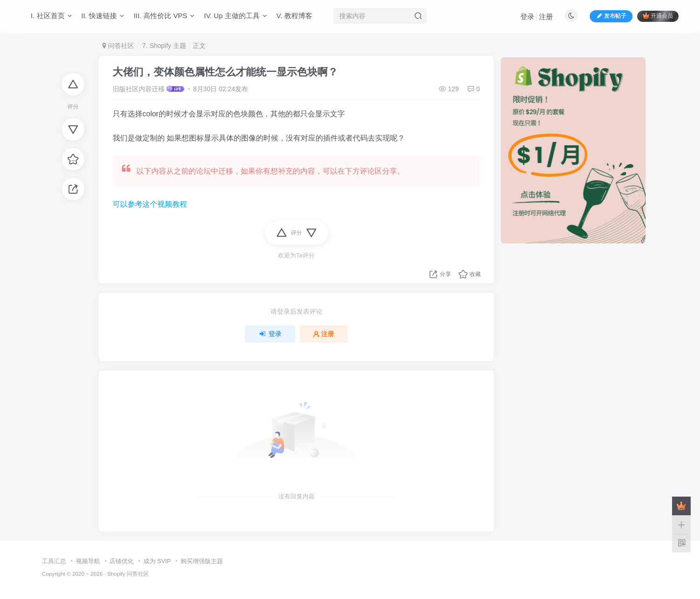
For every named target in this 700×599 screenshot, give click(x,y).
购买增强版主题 (202, 561)
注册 (546, 17)
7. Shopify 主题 (163, 46)
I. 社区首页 (51, 16)
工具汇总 (54, 561)
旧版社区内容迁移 (139, 89)
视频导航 (88, 561)
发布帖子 (611, 16)
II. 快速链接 (103, 16)
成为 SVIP (157, 561)
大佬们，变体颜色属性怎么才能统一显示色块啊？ (225, 72)
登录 (527, 17)
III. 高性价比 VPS (164, 16)
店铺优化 (121, 561)
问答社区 (118, 46)
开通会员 (658, 16)
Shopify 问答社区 (128, 574)
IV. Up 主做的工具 (235, 16)
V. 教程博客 (294, 16)
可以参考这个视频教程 (150, 204)
